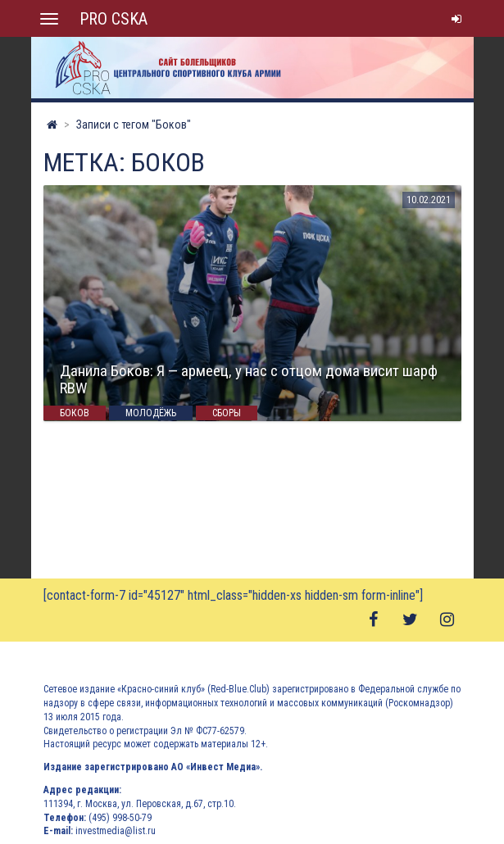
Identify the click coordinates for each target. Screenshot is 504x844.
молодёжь (151, 413)
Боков (75, 413)
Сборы (227, 413)
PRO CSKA (114, 19)
